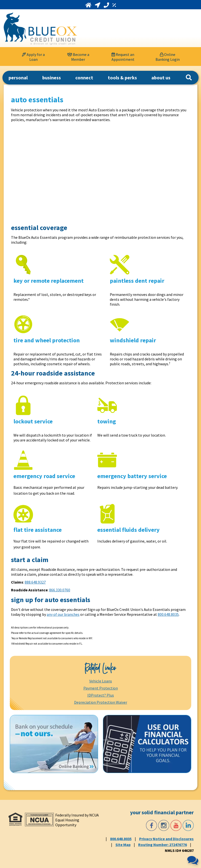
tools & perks (122, 78)
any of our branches (63, 614)
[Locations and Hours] (98, 5)
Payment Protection (101, 688)
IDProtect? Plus (101, 695)
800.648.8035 (168, 614)
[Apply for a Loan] (33, 57)
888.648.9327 (35, 582)
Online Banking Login (168, 57)
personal (18, 78)
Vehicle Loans (101, 681)
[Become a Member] (78, 57)
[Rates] (114, 5)
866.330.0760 (60, 590)
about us (161, 78)
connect (84, 78)
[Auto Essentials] (89, 173)
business (52, 78)
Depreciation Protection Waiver (101, 702)
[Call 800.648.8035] (107, 5)
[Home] (89, 5)
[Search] (189, 78)
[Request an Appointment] (123, 57)
